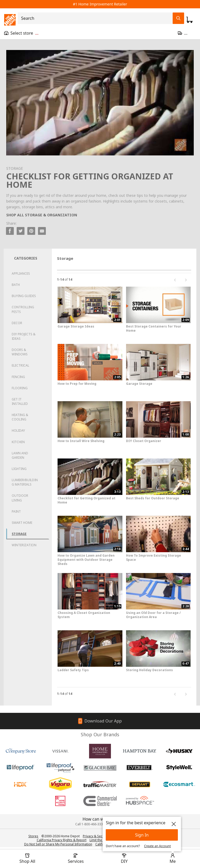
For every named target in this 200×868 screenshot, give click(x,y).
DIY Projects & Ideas (24, 336)
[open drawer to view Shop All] (27, 859)
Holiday (18, 430)
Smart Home (22, 523)
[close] (174, 824)
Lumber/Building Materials (25, 482)
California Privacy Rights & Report (62, 840)
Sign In (142, 835)
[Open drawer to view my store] (21, 33)
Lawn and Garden (20, 455)
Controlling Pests (23, 309)
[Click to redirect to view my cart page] (190, 20)
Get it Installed (20, 401)
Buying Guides (24, 296)
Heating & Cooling (20, 417)
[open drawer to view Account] (173, 859)
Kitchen (18, 442)
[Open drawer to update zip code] (187, 33)
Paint (16, 511)
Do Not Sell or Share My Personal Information (58, 844)
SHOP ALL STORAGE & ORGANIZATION (42, 215)
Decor (17, 323)
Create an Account (157, 846)
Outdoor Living (20, 498)
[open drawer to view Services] (76, 859)
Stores (33, 836)
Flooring (20, 388)
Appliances (21, 273)
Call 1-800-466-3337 (90, 824)
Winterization (24, 545)
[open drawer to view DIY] (124, 859)
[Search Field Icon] (178, 18)
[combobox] (97, 18)
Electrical (20, 365)
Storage (19, 534)
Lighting (19, 469)
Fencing (18, 377)
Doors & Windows (20, 352)
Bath (16, 285)
